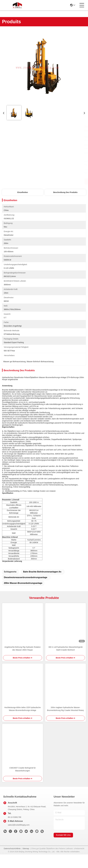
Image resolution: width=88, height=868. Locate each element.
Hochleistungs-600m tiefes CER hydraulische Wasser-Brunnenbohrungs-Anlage (23, 722)
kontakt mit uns (63, 849)
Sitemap (26, 862)
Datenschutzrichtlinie (12, 862)
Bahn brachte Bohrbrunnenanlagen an (42, 585)
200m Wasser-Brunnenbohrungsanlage (23, 597)
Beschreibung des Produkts (65, 192)
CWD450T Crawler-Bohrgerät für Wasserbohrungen (22, 783)
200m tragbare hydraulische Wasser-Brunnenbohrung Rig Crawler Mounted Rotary (65, 722)
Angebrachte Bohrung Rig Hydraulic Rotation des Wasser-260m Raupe (23, 662)
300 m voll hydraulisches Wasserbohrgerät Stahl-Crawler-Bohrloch (66, 662)
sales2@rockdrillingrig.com (19, 838)
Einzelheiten (23, 192)
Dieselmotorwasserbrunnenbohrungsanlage (26, 591)
